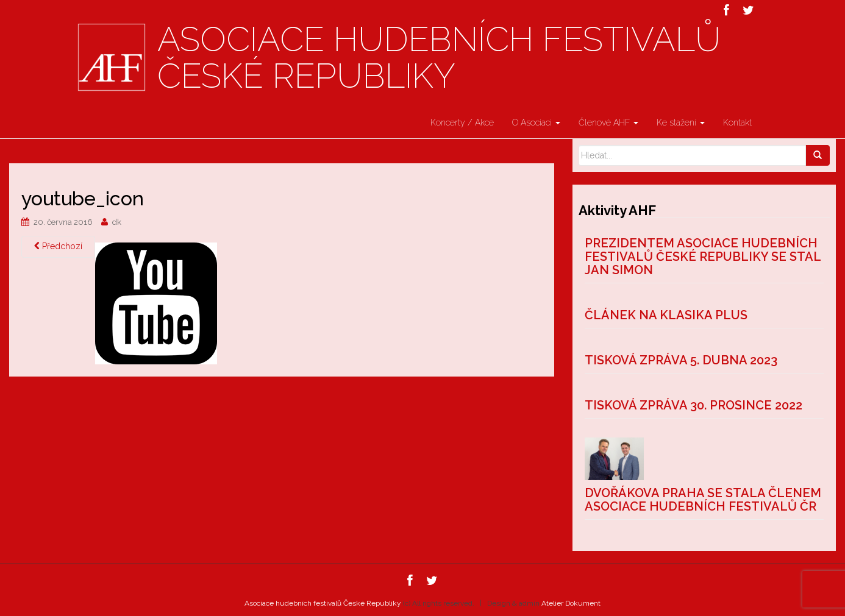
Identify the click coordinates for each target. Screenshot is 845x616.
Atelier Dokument (571, 603)
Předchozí (58, 246)
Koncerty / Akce (462, 122)
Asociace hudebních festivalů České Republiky (439, 58)
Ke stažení (681, 122)
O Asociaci (536, 122)
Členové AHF (608, 122)
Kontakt (737, 122)
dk (117, 222)
